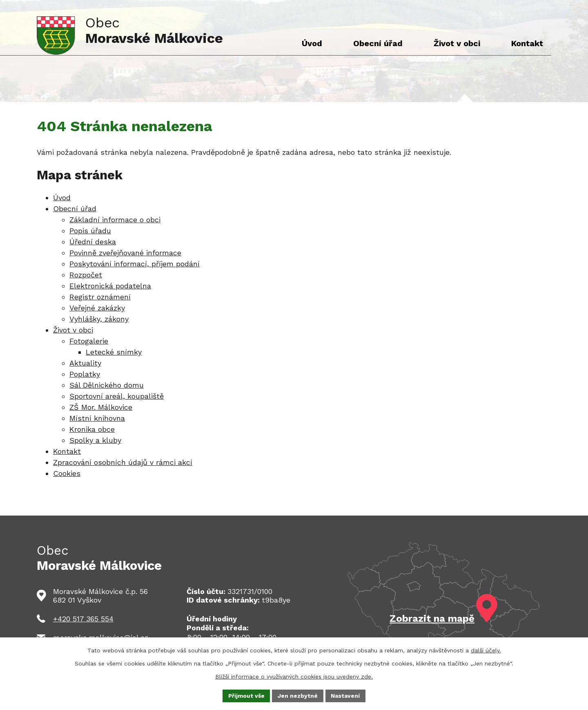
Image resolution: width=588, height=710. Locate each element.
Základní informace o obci (115, 220)
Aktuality (85, 363)
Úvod (62, 198)
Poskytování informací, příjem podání (135, 264)
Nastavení (346, 695)
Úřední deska (93, 242)
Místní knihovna (97, 418)
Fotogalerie (89, 341)
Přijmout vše (246, 695)
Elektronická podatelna (110, 286)
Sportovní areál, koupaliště (117, 396)
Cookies (67, 473)
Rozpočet (86, 275)
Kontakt (67, 451)
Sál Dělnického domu (107, 385)
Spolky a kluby (95, 440)
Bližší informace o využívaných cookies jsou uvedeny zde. (294, 677)
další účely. (486, 650)
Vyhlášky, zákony (99, 319)
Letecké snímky (114, 352)
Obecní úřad (75, 209)
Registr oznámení (100, 297)
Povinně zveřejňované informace (125, 253)
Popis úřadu (90, 231)
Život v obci (73, 330)
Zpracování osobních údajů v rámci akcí (123, 462)
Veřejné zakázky (97, 308)
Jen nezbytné (298, 695)
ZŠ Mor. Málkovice (101, 407)
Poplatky (85, 374)
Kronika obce (92, 429)
